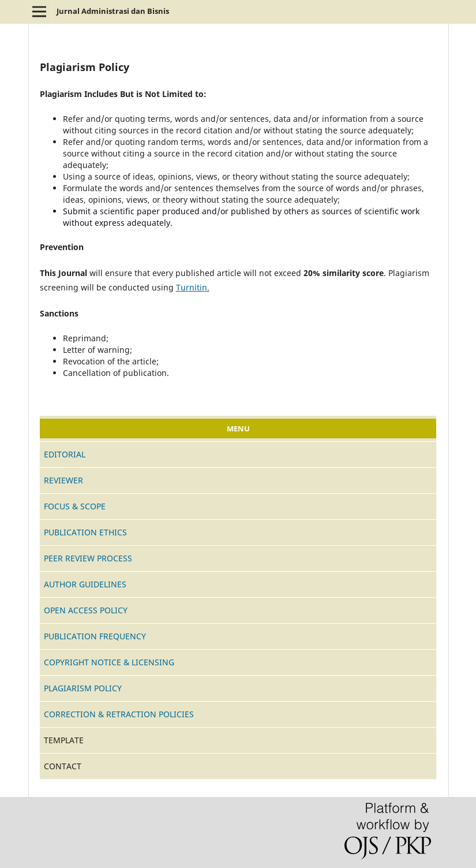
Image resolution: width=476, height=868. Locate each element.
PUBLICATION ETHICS (85, 532)
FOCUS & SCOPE (75, 506)
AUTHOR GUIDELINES (85, 584)
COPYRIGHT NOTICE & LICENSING (109, 662)
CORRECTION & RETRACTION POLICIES (119, 714)
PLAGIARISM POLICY (83, 688)
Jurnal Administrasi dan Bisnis (113, 11)
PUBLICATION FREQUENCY (95, 636)
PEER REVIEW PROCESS (88, 558)
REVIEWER (63, 480)
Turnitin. (193, 287)
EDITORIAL (65, 454)
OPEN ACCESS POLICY (86, 610)
